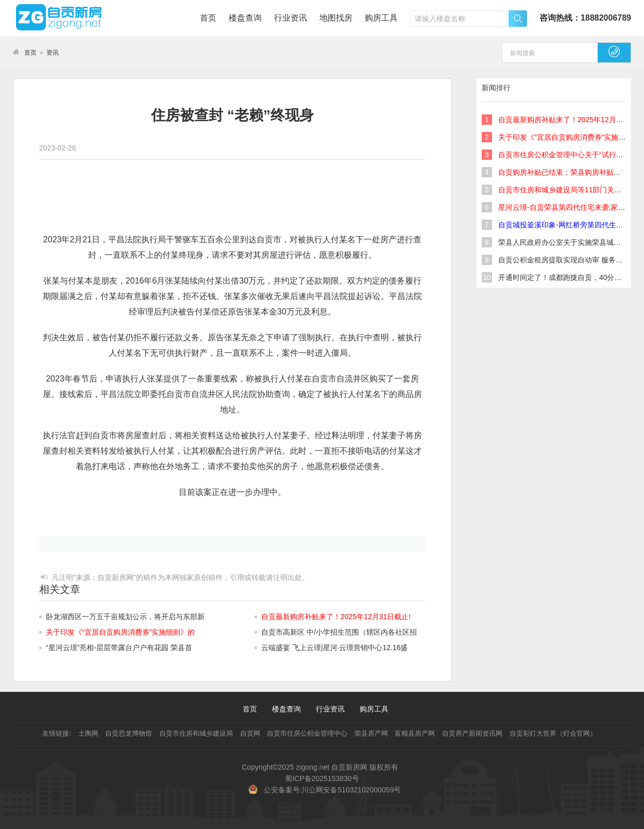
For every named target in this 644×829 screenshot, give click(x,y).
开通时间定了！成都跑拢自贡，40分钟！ (564, 277)
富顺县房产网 (415, 733)
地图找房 (336, 18)
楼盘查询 (245, 18)
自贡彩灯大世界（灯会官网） (553, 733)
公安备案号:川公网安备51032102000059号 (333, 790)
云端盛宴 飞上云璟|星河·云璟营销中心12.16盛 (334, 648)
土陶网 (88, 733)
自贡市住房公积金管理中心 (307, 733)
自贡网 (250, 733)
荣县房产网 (371, 733)
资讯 (53, 53)
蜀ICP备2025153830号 (322, 778)
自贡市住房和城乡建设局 (196, 733)
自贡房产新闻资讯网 (472, 733)
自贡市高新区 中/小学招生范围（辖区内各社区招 (339, 632)
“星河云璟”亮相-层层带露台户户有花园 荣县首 (119, 648)
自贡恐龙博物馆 (129, 733)
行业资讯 (291, 18)
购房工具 (381, 18)
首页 (208, 18)
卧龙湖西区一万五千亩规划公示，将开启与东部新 (125, 617)
